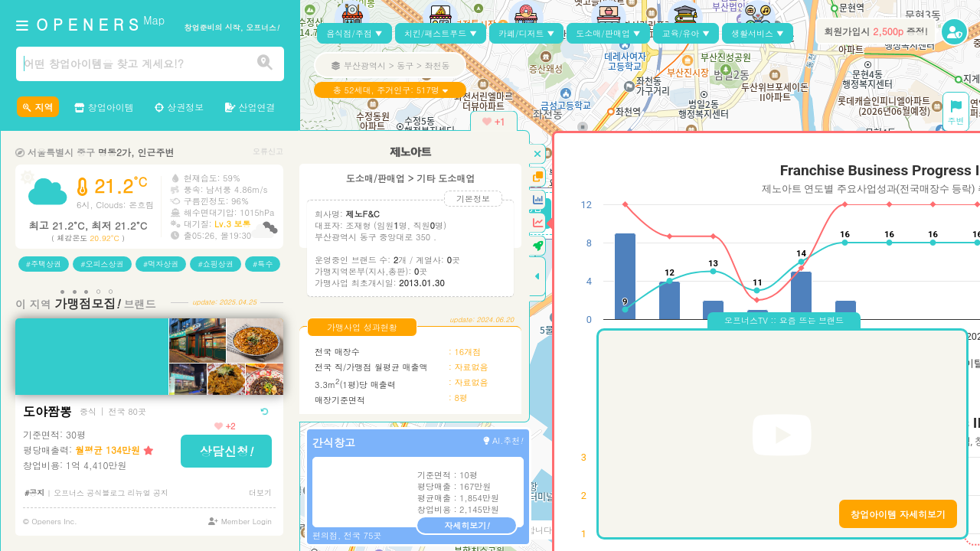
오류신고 (268, 151)
